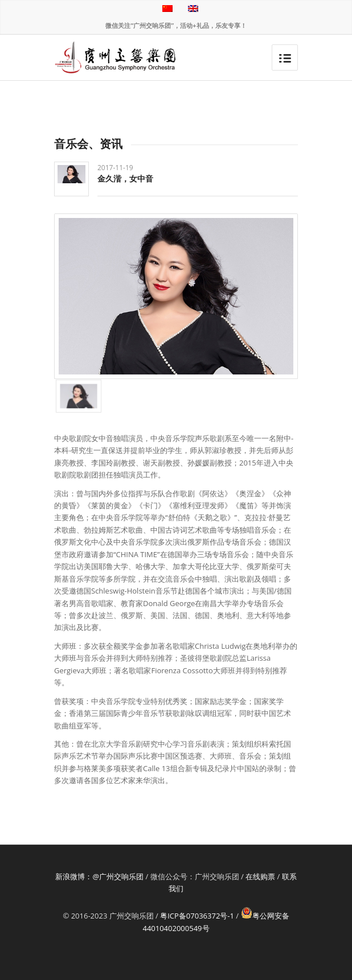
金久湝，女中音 (125, 178)
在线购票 (260, 876)
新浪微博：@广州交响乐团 (99, 876)
